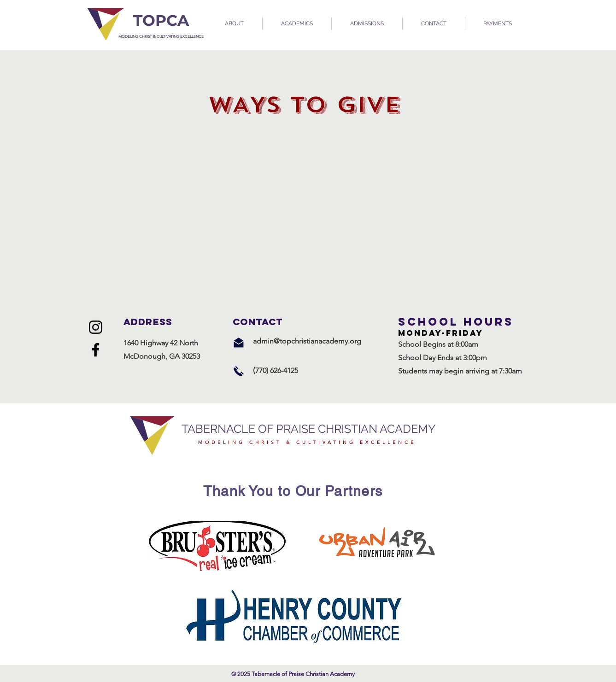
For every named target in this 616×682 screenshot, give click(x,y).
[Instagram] (96, 327)
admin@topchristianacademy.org (307, 341)
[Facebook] (96, 350)
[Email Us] (239, 343)
